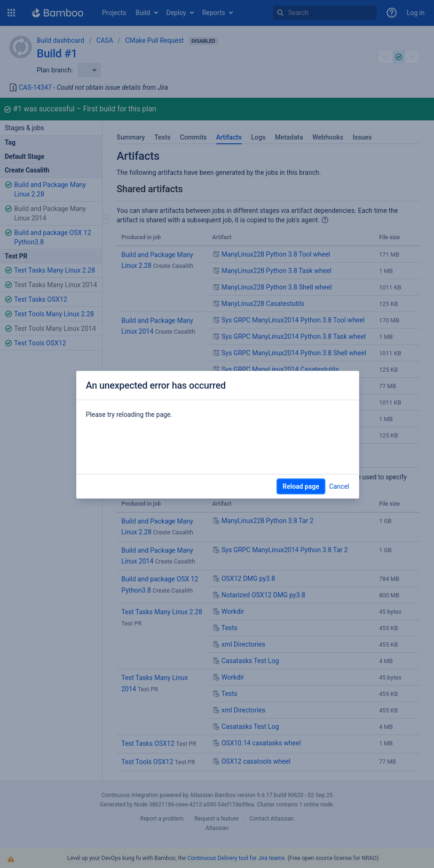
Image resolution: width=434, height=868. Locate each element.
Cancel (339, 486)
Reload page (301, 486)
